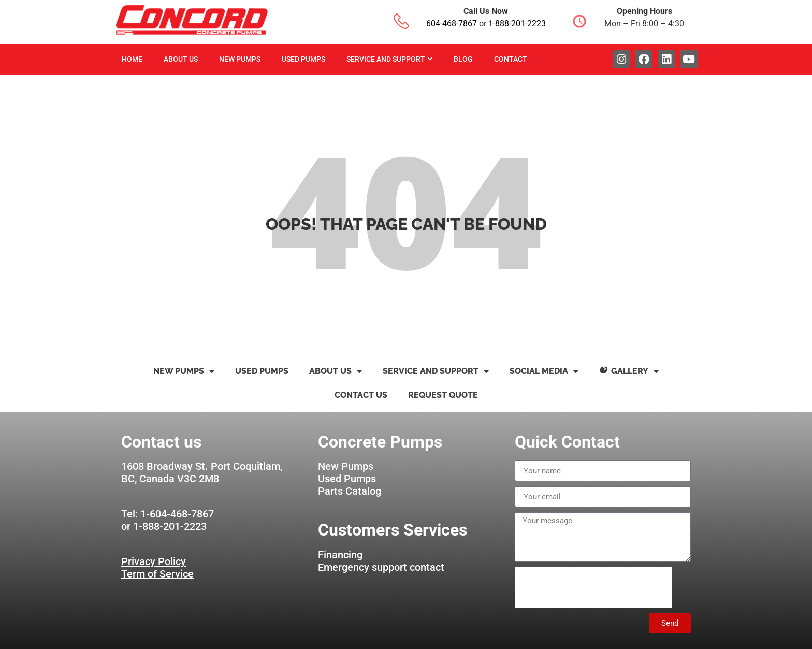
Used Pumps (303, 59)
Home (132, 59)
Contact (511, 59)
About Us (181, 59)
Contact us (361, 395)
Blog (463, 59)
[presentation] (593, 587)
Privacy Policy (154, 561)
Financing (340, 555)
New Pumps (240, 59)
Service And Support (389, 59)
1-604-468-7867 (177, 514)
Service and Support (436, 371)
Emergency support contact (381, 567)
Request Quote (443, 395)
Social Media (544, 371)
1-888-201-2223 (517, 24)
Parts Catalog (350, 491)
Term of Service (157, 574)
